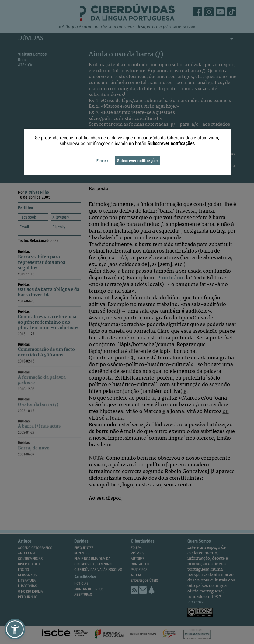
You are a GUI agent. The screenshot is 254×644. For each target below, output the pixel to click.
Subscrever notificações (138, 160)
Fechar (102, 160)
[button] (15, 629)
